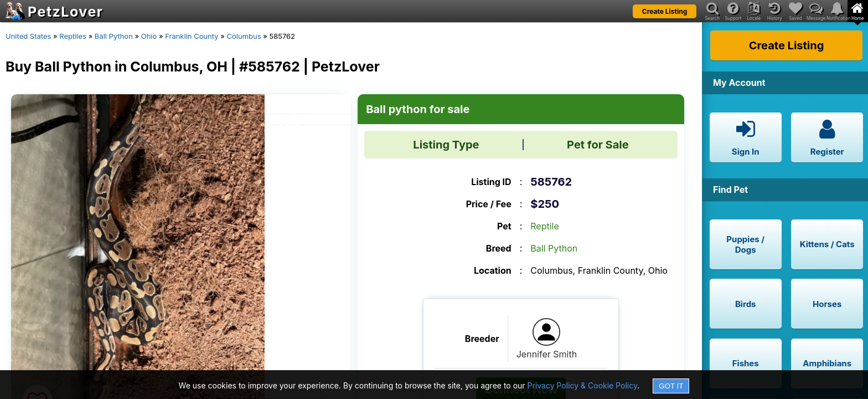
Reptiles (73, 36)
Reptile (545, 226)
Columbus (244, 36)
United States (28, 36)
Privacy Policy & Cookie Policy (583, 385)
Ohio (149, 36)
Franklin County (192, 36)
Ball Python (114, 36)
